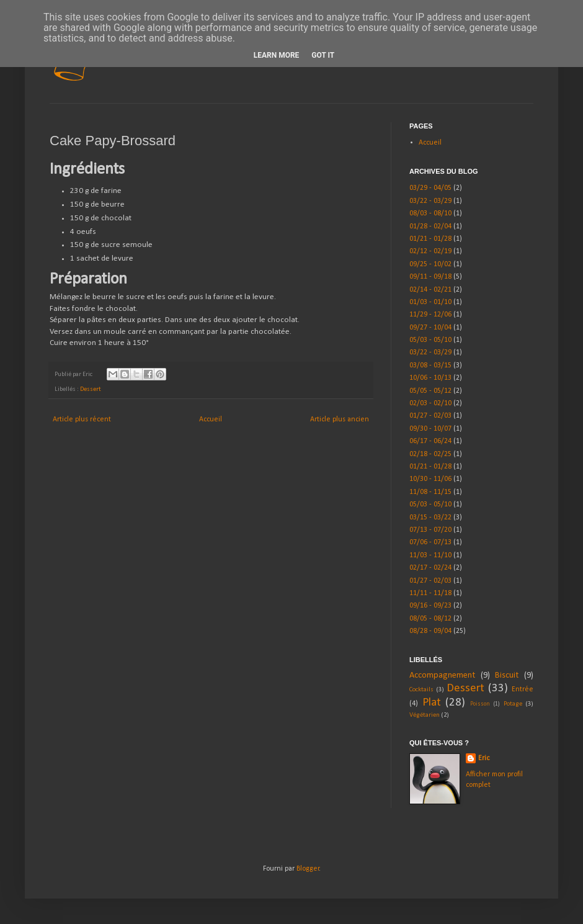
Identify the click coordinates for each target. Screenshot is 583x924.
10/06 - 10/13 (430, 378)
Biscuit (507, 675)
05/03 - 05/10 (430, 340)
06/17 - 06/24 (430, 441)
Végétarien (425, 715)
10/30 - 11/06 (430, 479)
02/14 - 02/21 (430, 290)
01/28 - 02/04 (430, 227)
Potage (513, 704)
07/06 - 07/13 (430, 542)
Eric (484, 758)
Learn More (277, 55)
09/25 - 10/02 (430, 264)
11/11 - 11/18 (430, 593)
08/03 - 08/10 (430, 213)
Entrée (523, 689)
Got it (323, 55)
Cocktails (421, 690)
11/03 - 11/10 (430, 555)
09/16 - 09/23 (430, 606)
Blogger (308, 869)
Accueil (211, 419)
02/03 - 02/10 (430, 403)
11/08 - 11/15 (430, 492)
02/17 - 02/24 (430, 568)
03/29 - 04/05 (430, 188)
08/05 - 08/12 (430, 619)
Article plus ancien (340, 419)
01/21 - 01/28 (430, 239)
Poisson (480, 704)
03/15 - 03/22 (430, 518)
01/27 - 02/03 (430, 416)
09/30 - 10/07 (430, 429)
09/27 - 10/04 (430, 328)
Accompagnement (442, 675)
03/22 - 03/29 (430, 201)
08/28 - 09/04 (430, 631)
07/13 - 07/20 (430, 530)
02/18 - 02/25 (430, 454)
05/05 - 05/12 (430, 391)
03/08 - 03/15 (430, 366)
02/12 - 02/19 (430, 251)
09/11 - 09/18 (430, 277)
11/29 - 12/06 (430, 315)
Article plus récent (82, 419)
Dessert (91, 389)
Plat (432, 703)
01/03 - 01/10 (430, 302)
